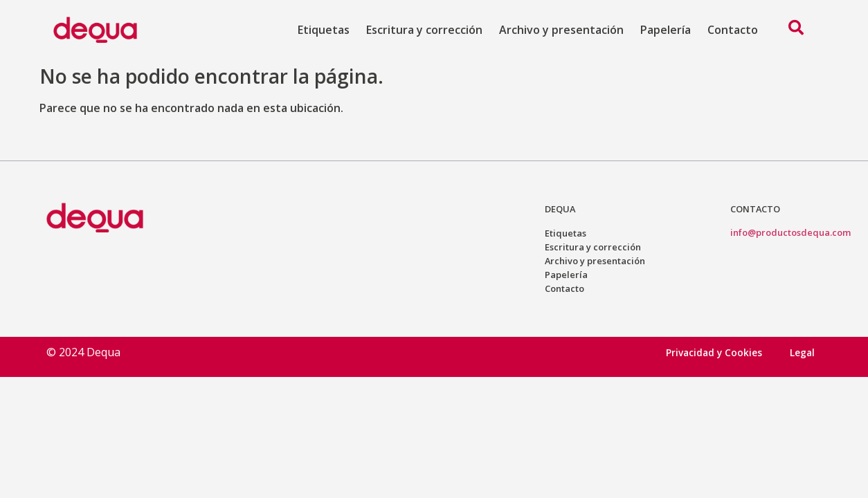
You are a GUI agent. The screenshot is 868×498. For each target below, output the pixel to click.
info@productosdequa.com (790, 232)
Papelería (666, 30)
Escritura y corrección (424, 30)
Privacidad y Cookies (714, 352)
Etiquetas (324, 30)
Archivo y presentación (561, 30)
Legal (802, 352)
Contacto (733, 30)
